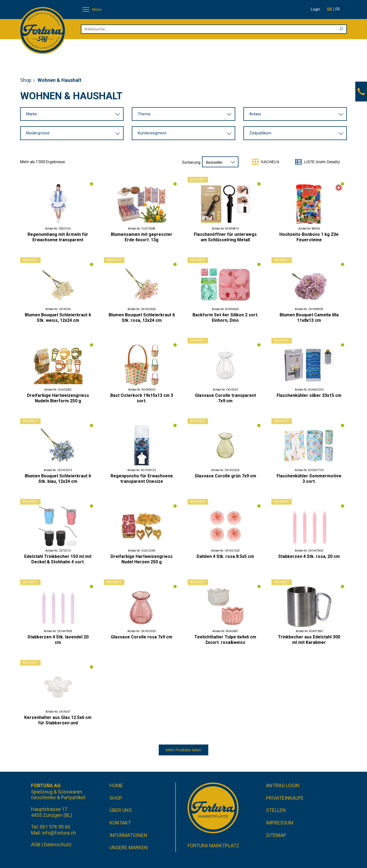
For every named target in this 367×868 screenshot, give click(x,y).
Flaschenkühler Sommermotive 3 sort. (309, 479)
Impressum (280, 823)
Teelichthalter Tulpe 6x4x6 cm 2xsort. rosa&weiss (225, 640)
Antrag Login (283, 785)
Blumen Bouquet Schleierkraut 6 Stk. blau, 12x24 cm (58, 479)
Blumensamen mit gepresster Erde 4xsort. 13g (142, 237)
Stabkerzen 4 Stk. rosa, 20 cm (309, 556)
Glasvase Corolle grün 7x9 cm (225, 476)
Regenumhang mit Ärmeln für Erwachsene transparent (58, 237)
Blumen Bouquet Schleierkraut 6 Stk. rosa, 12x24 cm (142, 318)
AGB (36, 844)
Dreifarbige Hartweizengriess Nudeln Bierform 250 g (58, 398)
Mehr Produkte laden (183, 750)
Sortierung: (192, 162)
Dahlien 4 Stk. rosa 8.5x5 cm (225, 556)
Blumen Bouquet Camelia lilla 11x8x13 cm (309, 318)
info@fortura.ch (59, 833)
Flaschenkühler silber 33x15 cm (309, 395)
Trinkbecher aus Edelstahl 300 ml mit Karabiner (309, 640)
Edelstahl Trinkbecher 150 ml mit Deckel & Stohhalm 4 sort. (58, 559)
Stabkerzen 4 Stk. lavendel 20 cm (58, 640)
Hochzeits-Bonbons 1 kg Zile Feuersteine (309, 237)
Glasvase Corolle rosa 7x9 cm (142, 637)
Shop (26, 80)
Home (116, 785)
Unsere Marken (129, 847)
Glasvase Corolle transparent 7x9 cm (225, 398)
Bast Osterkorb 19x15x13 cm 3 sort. (142, 398)
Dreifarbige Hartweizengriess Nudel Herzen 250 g (142, 559)
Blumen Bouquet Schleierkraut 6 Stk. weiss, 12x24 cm (58, 318)
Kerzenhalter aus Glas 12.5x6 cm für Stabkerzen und (58, 720)
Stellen (276, 810)
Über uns (121, 810)
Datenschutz (58, 844)
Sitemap (276, 835)
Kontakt (120, 823)
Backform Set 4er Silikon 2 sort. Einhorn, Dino (225, 318)
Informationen (128, 835)
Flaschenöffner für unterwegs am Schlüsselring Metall (225, 237)
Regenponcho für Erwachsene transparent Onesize (142, 479)
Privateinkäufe (285, 798)
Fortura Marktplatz (213, 846)
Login (316, 9)
